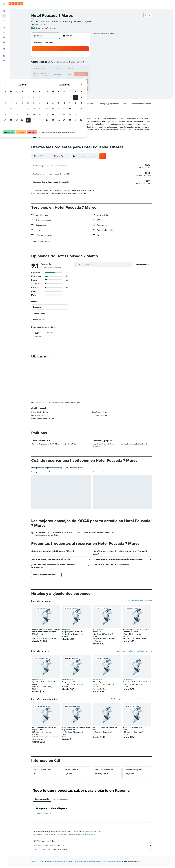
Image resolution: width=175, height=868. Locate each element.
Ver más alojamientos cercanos (140, 602)
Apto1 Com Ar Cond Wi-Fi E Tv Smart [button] (44, 684)
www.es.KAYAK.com (38, 863)
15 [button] (61, 69)
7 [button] (55, 63)
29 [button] (61, 80)
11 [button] (78, 63)
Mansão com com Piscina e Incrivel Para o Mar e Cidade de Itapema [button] (46, 632)
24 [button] (72, 75)
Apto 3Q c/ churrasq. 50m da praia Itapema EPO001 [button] (76, 730)
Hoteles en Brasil (81, 863)
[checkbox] (43, 336)
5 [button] (84, 58)
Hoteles (49, 863)
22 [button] (61, 75)
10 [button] (72, 63)
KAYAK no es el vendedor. (93, 842)
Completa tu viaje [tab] (42, 800)
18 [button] (78, 69)
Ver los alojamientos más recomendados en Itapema (132, 700)
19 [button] (84, 69)
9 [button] (67, 63)
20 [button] (49, 75)
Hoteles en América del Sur (63, 863)
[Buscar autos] (4, 21)
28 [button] (55, 80)
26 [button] (84, 75)
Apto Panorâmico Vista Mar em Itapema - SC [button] (44, 730)
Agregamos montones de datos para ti (93, 847)
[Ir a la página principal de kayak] (16, 4)
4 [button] (78, 58)
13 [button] (50, 69)
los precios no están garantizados (84, 835)
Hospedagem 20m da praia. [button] (73, 633)
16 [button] (67, 69)
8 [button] (61, 63)
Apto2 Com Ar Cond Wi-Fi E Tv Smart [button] (135, 730)
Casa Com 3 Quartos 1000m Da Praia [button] (105, 730)
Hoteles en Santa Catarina (97, 863)
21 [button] (55, 75)
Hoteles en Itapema (44, 815)
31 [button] (72, 80)
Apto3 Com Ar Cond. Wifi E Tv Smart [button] (137, 683)
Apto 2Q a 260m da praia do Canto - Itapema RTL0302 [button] (136, 632)
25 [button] (78, 75)
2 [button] (67, 58)
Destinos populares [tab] (60, 800)
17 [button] (72, 69)
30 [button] (66, 80)
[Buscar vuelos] (4, 11)
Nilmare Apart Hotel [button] (100, 683)
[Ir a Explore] (4, 27)
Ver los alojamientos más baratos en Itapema (134, 652)
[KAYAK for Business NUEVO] (4, 42)
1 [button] (61, 58)
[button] (4, 4)
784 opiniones (51, 28)
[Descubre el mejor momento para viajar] (4, 37)
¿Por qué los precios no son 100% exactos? (93, 851)
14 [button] (55, 69)
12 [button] (84, 63)
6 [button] (50, 63)
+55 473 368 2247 (39, 25)
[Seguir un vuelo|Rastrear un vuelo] (4, 32)
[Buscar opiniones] (105, 266)
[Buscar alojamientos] (4, 16)
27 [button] (50, 80)
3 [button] (72, 58)
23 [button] (66, 75)
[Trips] (4, 49)
